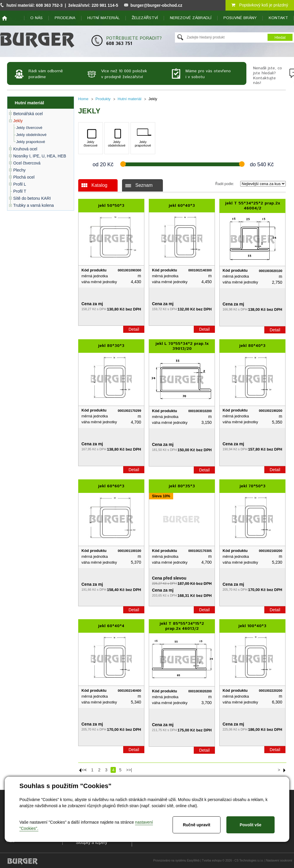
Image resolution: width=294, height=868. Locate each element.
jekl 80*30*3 (111, 346)
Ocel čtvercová (27, 163)
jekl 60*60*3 (111, 486)
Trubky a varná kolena (34, 205)
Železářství (145, 18)
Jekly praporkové (31, 142)
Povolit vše (250, 825)
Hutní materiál (103, 18)
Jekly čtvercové (29, 128)
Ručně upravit (197, 825)
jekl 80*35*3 (182, 486)
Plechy (19, 170)
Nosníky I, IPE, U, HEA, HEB (40, 156)
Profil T (20, 191)
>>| (129, 770)
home (5, 18)
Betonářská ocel (28, 114)
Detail (134, 329)
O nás (36, 18)
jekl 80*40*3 (252, 346)
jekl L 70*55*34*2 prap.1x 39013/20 (182, 346)
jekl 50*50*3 (111, 206)
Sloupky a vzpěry (92, 842)
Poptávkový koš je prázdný (260, 5)
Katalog (99, 185)
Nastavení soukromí (279, 861)
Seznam (144, 185)
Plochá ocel (24, 177)
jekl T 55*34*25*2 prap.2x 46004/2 (253, 206)
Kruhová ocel (25, 149)
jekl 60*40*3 (182, 206)
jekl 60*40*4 (111, 626)
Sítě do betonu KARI (32, 198)
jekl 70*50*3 (253, 486)
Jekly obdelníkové (31, 135)
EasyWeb (193, 861)
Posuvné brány (240, 18)
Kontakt (278, 18)
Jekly (18, 121)
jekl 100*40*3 (252, 626)
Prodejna (65, 18)
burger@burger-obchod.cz (156, 5)
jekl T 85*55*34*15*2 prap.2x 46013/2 (182, 626)
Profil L (20, 184)
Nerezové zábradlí (191, 18)
